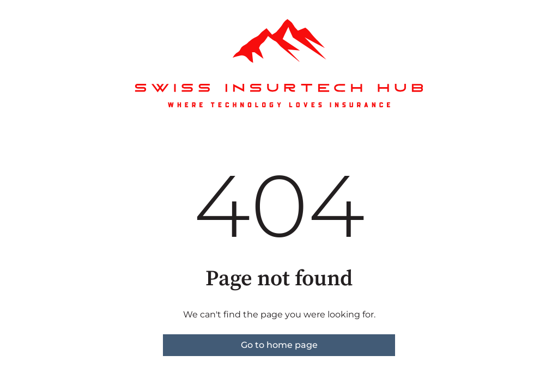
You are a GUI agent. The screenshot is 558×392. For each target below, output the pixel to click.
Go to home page (279, 345)
